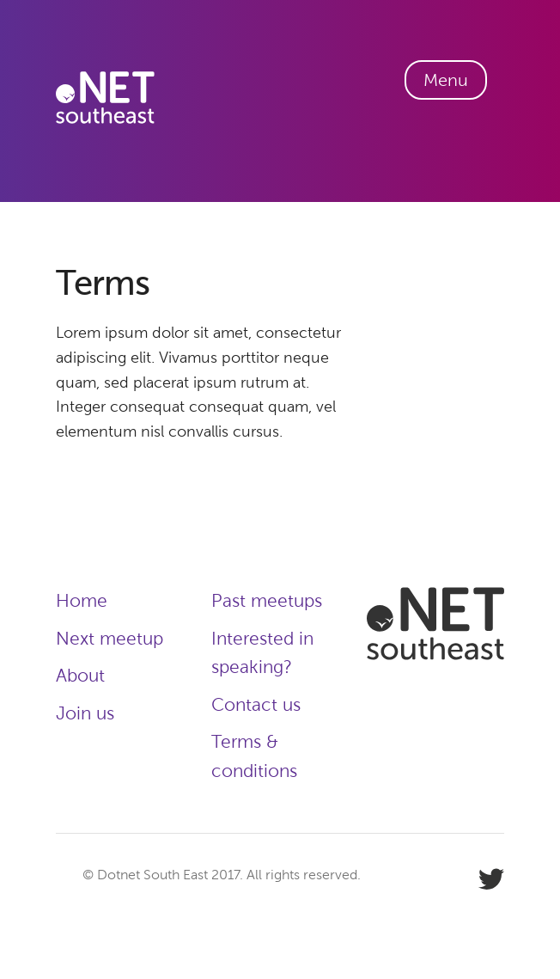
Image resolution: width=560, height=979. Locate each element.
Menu (446, 80)
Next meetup (110, 638)
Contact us (256, 704)
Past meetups (267, 600)
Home (82, 600)
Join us (85, 713)
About (80, 675)
